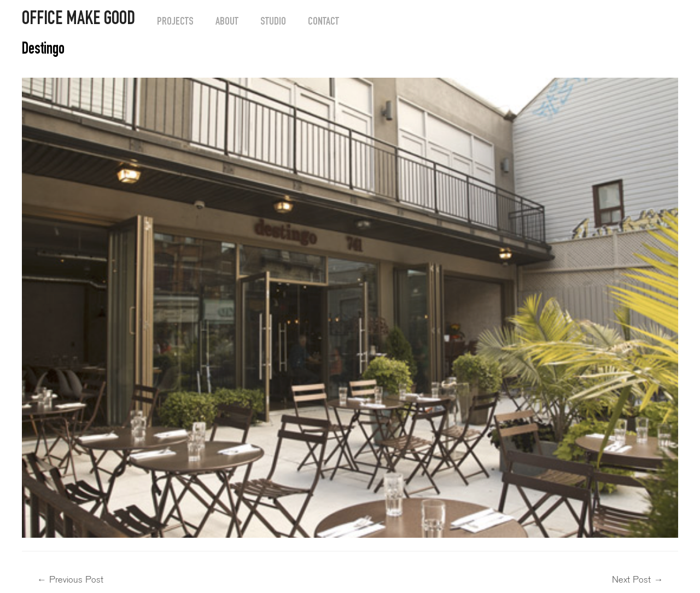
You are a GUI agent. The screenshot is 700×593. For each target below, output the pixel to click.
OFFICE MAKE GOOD (78, 20)
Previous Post (70, 580)
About (227, 22)
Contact (323, 22)
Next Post (637, 580)
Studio (273, 22)
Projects (175, 22)
